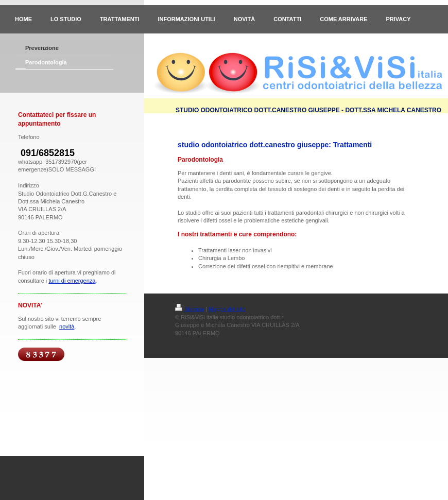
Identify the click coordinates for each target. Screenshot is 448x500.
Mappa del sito (227, 309)
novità (67, 326)
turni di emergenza (72, 281)
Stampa (189, 309)
